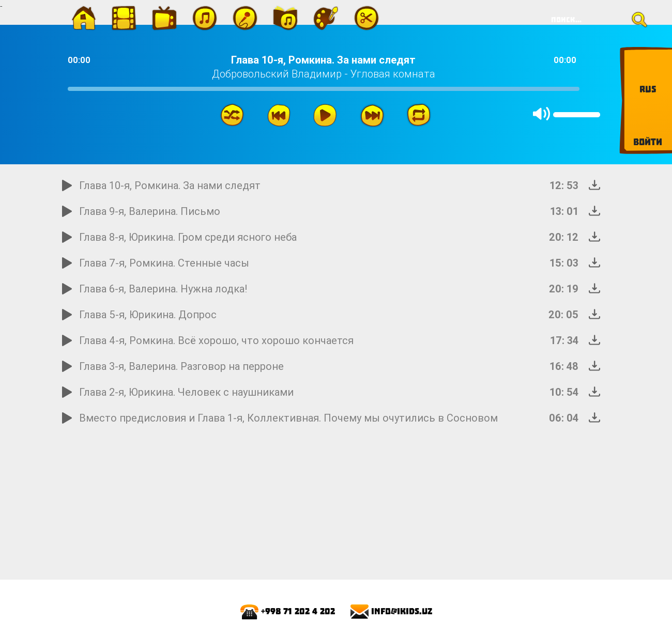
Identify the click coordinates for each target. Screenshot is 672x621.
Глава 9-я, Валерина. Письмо (150, 211)
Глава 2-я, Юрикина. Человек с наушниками (186, 392)
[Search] (595, 20)
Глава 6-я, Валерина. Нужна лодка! (163, 289)
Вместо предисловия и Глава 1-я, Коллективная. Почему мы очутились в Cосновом (288, 418)
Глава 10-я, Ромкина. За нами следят (170, 185)
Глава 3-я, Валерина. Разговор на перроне (181, 366)
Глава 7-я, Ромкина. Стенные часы (164, 263)
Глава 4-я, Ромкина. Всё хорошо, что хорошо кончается (216, 340)
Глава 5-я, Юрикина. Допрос (148, 314)
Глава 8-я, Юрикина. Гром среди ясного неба (188, 237)
